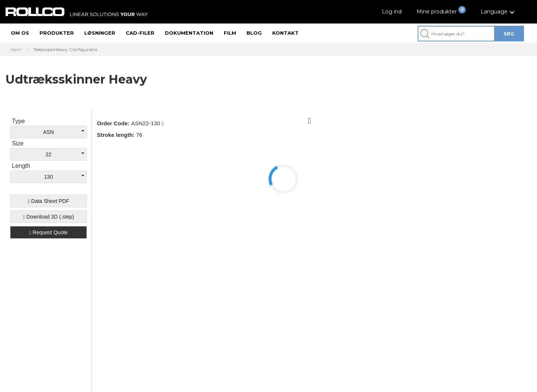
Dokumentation (189, 33)
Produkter (57, 33)
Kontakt (285, 33)
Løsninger (100, 33)
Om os (20, 33)
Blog (254, 33)
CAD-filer (140, 33)
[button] (499, 12)
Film (230, 33)
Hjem (16, 50)
